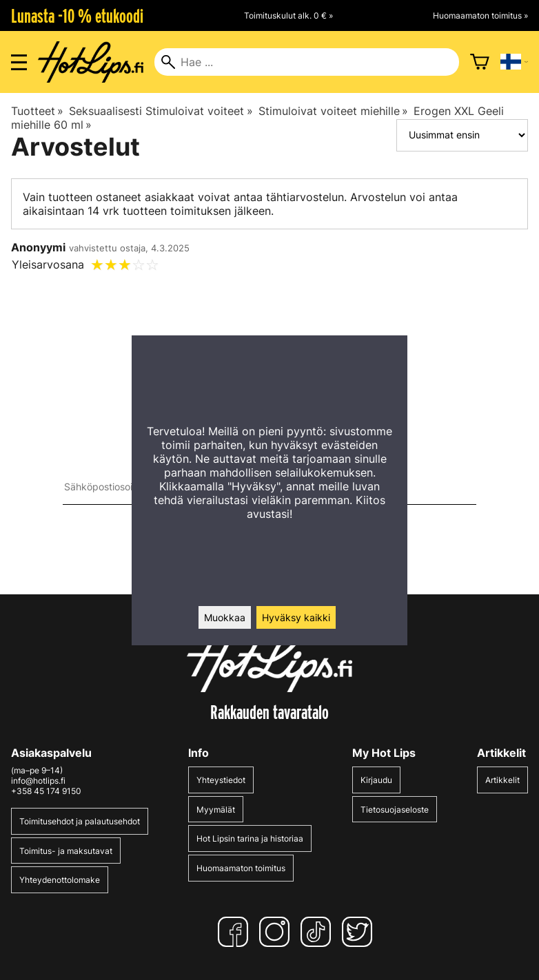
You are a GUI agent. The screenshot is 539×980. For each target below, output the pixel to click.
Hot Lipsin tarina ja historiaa (250, 838)
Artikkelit (502, 780)
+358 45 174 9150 (46, 791)
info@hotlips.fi (38, 781)
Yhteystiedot (221, 780)
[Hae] (306, 62)
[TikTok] (318, 932)
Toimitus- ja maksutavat (66, 851)
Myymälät (216, 810)
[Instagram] (277, 932)
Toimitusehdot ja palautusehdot (80, 821)
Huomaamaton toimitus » (480, 15)
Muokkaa (225, 617)
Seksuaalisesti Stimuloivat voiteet (161, 111)
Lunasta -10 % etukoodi (77, 16)
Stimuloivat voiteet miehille (333, 111)
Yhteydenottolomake (60, 880)
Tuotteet (37, 111)
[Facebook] (236, 932)
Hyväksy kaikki (296, 617)
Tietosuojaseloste (395, 810)
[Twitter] (360, 932)
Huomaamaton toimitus (241, 868)
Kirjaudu (376, 780)
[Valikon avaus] (19, 62)
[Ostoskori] (480, 62)
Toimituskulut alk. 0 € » (288, 15)
